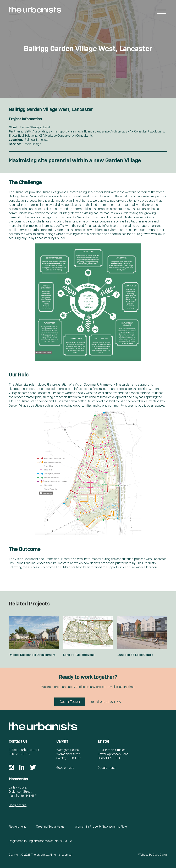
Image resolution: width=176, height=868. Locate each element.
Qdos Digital (160, 855)
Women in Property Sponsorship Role (101, 826)
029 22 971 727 (111, 702)
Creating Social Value (50, 826)
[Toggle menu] (162, 12)
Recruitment (17, 826)
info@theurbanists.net (24, 750)
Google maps (65, 768)
